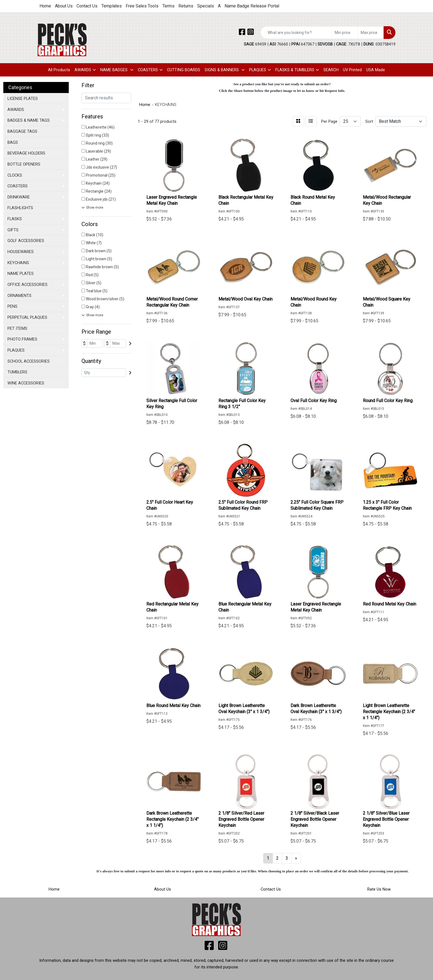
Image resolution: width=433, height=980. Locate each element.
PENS (12, 306)
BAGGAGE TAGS (22, 131)
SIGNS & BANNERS (222, 70)
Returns (186, 6)
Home (45, 6)
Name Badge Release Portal (252, 6)
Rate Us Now (379, 889)
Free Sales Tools (142, 6)
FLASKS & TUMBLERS (295, 70)
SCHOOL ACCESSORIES (29, 361)
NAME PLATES (21, 273)
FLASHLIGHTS (20, 208)
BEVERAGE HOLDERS (26, 153)
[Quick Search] (296, 33)
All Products (59, 70)
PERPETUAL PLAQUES (27, 317)
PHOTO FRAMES (22, 339)
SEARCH (331, 70)
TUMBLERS (17, 372)
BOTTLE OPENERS (24, 164)
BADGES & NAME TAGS (29, 120)
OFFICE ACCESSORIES (27, 285)
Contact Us (87, 6)
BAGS (13, 142)
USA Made (376, 70)
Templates (112, 6)
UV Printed (352, 70)
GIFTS (13, 230)
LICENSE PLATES (23, 99)
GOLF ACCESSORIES (26, 241)
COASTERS (148, 70)
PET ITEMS (17, 328)
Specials (206, 6)
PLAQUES (258, 70)
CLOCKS (15, 175)
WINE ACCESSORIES (26, 383)
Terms (168, 6)
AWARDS (83, 70)
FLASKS (15, 219)
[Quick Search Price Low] (345, 33)
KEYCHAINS (18, 263)
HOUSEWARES (21, 252)
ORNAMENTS (19, 296)
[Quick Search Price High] (371, 33)
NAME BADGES (114, 70)
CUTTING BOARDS (184, 70)
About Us (64, 6)
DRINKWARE (19, 197)
